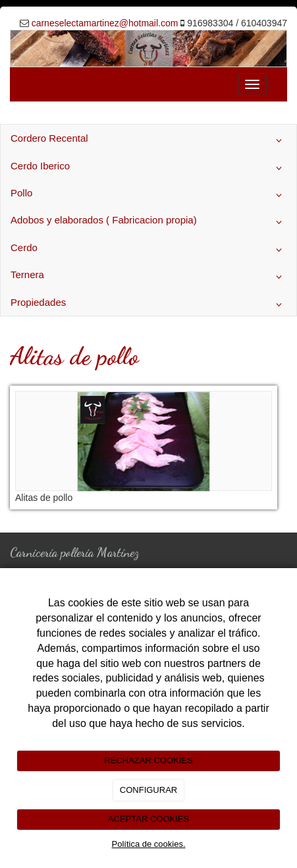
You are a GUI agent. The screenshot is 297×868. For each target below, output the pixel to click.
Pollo (148, 195)
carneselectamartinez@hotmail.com (105, 23)
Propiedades (148, 304)
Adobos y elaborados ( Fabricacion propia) (148, 222)
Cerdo (148, 250)
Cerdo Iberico (148, 168)
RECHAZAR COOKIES (148, 760)
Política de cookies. (148, 844)
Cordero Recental (148, 140)
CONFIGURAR (148, 790)
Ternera (148, 277)
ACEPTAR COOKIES (148, 819)
